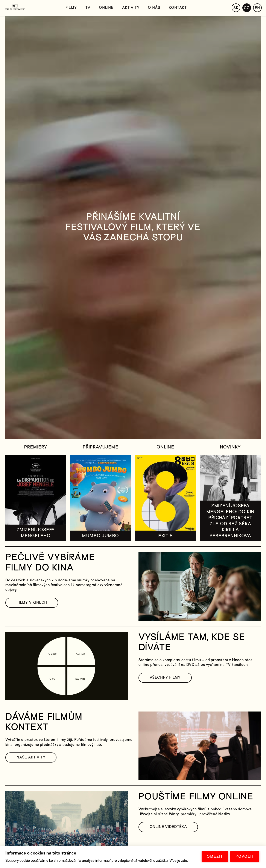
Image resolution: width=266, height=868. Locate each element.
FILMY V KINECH (32, 602)
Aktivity (131, 8)
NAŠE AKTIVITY (31, 757)
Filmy (71, 8)
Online (106, 8)
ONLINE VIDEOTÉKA (168, 827)
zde (184, 861)
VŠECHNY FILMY (165, 678)
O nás (154, 8)
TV (88, 8)
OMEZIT (215, 857)
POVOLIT (245, 857)
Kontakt (178, 8)
